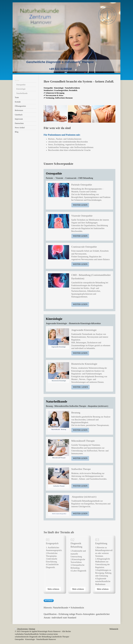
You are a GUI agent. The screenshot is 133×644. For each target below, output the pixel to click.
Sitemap (32, 629)
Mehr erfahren (53, 589)
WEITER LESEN (80, 205)
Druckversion (21, 629)
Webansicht (114, 629)
